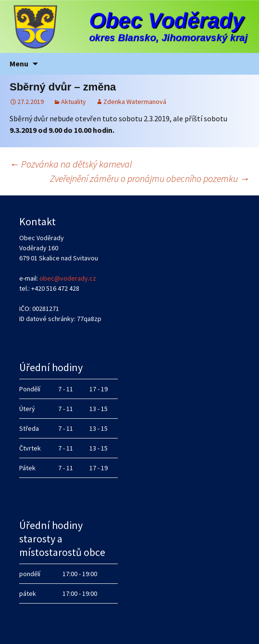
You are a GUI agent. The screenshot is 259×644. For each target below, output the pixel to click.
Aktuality (74, 102)
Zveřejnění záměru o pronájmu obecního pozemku (150, 178)
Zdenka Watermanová (135, 102)
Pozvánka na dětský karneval (71, 164)
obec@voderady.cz (68, 278)
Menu (19, 64)
